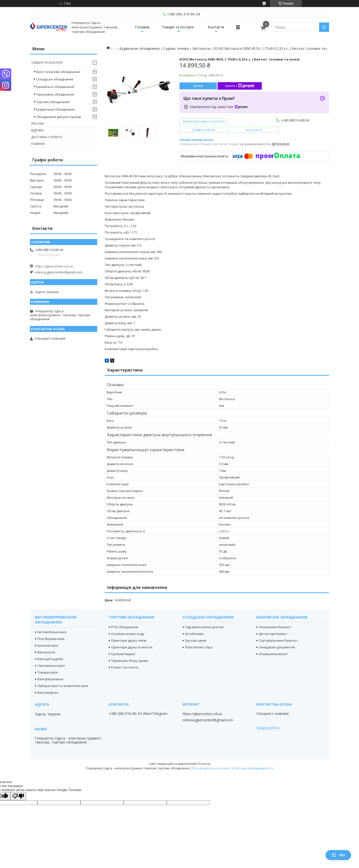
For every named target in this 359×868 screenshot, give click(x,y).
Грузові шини (196, 640)
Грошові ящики (123, 654)
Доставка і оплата (46, 137)
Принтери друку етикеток (132, 647)
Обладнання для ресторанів (59, 117)
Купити (198, 86)
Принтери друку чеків (129, 640)
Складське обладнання (55, 79)
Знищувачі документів (277, 647)
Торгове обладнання (53, 102)
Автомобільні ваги (52, 632)
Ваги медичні (48, 692)
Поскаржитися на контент (211, 768)
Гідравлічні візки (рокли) (204, 627)
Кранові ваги (48, 645)
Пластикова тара (199, 647)
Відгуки (37, 130)
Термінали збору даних (130, 661)
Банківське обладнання (55, 87)
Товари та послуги (178, 27)
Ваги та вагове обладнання (58, 72)
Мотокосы (201, 48)
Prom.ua (204, 764)
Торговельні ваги (51, 666)
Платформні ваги (51, 639)
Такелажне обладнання (55, 94)
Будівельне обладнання (139, 48)
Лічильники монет (273, 654)
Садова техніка (176, 48)
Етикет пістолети (125, 667)
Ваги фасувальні (50, 679)
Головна (142, 27)
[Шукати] (324, 27)
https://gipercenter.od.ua (54, 266)
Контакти (216, 27)
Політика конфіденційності (254, 768)
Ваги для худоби (50, 659)
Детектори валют (273, 634)
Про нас (38, 124)
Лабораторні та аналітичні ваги (63, 686)
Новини (38, 144)
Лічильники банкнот (275, 627)
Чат (338, 855)
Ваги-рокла (46, 652)
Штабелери (194, 634)
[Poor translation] (18, 796)
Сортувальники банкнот (278, 640)
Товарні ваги (48, 672)
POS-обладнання (125, 627)
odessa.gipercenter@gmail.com (58, 272)
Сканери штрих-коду (128, 634)
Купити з (240, 86)
